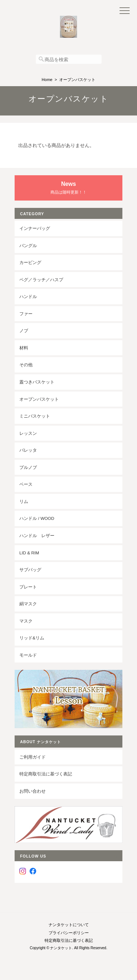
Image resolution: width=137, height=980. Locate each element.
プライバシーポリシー (69, 933)
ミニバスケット (35, 416)
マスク (26, 621)
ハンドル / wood (37, 518)
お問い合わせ (33, 791)
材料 (24, 348)
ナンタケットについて (69, 925)
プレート (28, 587)
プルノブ (28, 467)
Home (47, 80)
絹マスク (28, 604)
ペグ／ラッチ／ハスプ (41, 280)
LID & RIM (29, 553)
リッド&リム (32, 638)
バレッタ (28, 450)
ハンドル (28, 296)
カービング (30, 262)
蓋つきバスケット (37, 382)
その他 (26, 365)
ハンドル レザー (37, 535)
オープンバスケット (39, 399)
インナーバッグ (35, 228)
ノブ (24, 331)
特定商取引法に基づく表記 (46, 774)
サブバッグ (30, 570)
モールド (28, 655)
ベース (26, 484)
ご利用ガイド (33, 757)
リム (24, 501)
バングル (28, 245)
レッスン (28, 433)
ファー (26, 314)
